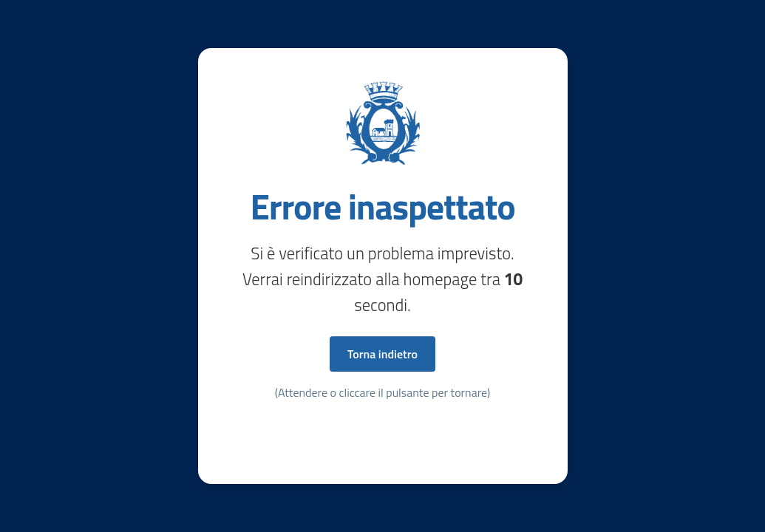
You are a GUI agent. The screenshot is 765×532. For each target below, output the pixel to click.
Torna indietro (382, 354)
